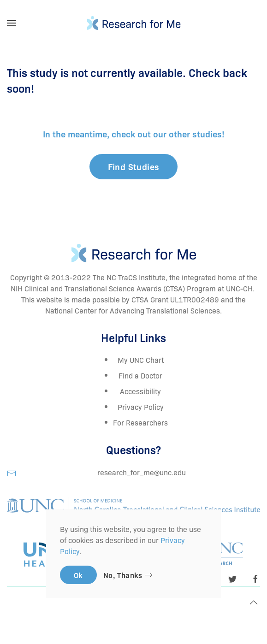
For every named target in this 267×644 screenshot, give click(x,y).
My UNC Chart (141, 360)
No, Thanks (123, 575)
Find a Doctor (140, 375)
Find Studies (134, 166)
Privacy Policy (141, 407)
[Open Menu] (12, 23)
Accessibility (140, 391)
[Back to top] (254, 603)
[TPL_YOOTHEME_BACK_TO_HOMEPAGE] (133, 23)
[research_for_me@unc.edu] (12, 472)
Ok (78, 575)
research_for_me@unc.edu (142, 472)
